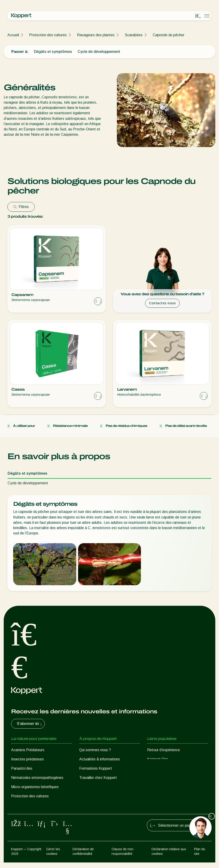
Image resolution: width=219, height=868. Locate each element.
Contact (86, 787)
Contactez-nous (162, 303)
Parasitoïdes (22, 768)
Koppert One (158, 759)
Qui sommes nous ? (95, 750)
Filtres (21, 207)
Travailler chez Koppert (98, 778)
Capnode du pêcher (169, 35)
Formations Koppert (96, 768)
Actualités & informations (100, 759)
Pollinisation (21, 805)
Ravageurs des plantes (96, 35)
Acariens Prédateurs (28, 750)
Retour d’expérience (164, 750)
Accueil (13, 35)
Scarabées (134, 35)
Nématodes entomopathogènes (37, 778)
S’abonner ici (30, 724)
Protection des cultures (48, 35)
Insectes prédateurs (27, 759)
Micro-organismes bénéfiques (35, 787)
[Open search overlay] (198, 16)
